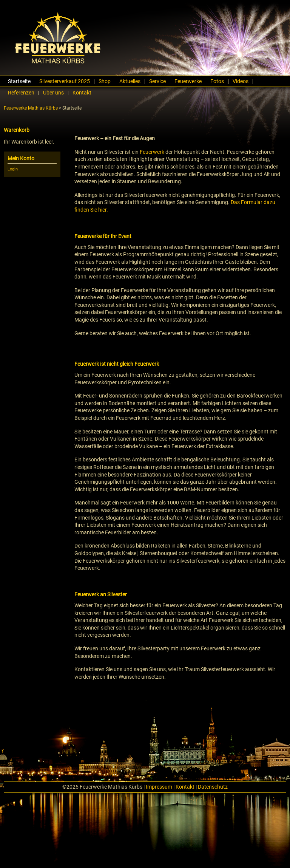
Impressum (159, 787)
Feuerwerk (152, 152)
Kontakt (185, 787)
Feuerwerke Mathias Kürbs (31, 108)
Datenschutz (213, 787)
